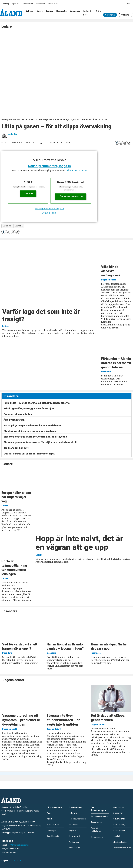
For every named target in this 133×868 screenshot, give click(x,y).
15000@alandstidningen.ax (18, 845)
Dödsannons (74, 825)
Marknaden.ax (74, 848)
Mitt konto (125, 15)
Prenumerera (110, 15)
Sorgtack (72, 830)
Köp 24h (28, 194)
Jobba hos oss (97, 822)
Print (49, 813)
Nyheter (30, 11)
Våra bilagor (51, 830)
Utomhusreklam (53, 825)
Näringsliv (62, 11)
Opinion (49, 11)
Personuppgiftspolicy (99, 816)
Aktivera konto (49, 213)
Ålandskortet (28, 4)
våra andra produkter (77, 171)
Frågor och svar (119, 830)
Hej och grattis (75, 836)
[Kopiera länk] (129, 143)
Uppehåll (116, 836)
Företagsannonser (55, 807)
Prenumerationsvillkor (122, 848)
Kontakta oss (53, 4)
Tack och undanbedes (77, 819)
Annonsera (40, 4)
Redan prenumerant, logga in (49, 166)
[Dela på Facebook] (117, 143)
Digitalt (49, 819)
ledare (19, 226)
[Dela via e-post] (125, 143)
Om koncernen (97, 837)
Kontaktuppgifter (54, 836)
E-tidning (5, 4)
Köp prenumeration (71, 197)
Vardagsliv (75, 11)
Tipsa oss (16, 4)
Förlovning (73, 813)
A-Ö (97, 11)
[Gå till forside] (11, 13)
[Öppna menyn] (129, 3)
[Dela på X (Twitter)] (121, 143)
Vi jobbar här (118, 813)
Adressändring (119, 825)
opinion (7, 226)
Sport (40, 11)
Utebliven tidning (120, 842)
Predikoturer (74, 842)
